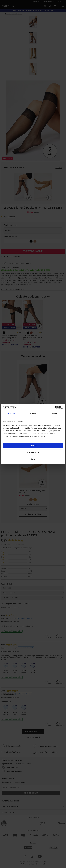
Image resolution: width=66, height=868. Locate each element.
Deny (33, 459)
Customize (33, 452)
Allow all (33, 446)
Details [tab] (33, 414)
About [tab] (54, 414)
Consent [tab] (12, 414)
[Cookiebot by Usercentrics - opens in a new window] (54, 407)
